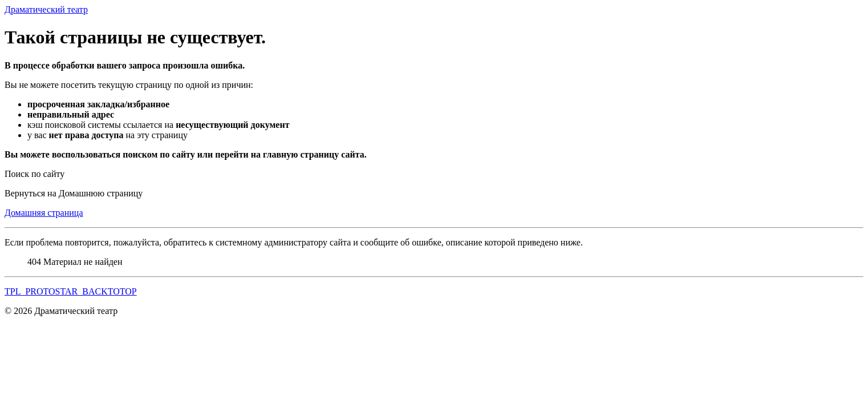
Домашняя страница (44, 213)
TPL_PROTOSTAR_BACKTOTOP (71, 291)
